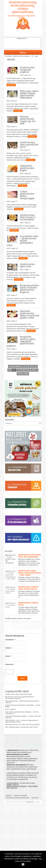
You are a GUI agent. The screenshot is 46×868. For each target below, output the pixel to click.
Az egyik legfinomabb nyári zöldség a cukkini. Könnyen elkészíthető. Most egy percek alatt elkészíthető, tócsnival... (23, 608)
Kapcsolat (9, 789)
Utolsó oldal (23, 374)
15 (10, 370)
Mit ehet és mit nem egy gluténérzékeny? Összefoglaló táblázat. (20, 699)
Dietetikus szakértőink (20, 789)
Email (8, 649)
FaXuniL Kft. (30, 795)
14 (36, 366)
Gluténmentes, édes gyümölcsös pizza (29, 145)
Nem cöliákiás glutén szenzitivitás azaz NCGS (21, 729)
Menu (23, 53)
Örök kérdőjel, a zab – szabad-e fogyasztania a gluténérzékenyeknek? (22, 723)
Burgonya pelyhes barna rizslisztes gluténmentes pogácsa (29, 289)
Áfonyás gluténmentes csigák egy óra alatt (28, 120)
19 (28, 370)
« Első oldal (14, 366)
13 (31, 366)
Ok (23, 864)
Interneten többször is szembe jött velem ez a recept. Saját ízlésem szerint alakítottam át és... (23, 592)
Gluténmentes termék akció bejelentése (18, 791)
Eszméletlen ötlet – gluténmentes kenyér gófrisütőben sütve (22, 241)
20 (33, 370)
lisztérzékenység (27, 776)
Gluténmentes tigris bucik (27, 265)
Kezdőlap (8, 56)
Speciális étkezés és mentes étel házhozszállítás (22, 726)
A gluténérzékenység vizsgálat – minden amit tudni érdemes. (23, 719)
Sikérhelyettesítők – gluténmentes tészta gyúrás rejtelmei (22, 704)
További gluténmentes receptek (18, 618)
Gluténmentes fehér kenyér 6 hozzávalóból (28, 217)
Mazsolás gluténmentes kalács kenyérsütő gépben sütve (29, 314)
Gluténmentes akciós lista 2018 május (19, 696)
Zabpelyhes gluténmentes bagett (27, 168)
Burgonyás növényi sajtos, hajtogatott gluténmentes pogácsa (21, 341)
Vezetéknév (11, 633)
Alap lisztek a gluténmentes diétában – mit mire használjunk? (22, 715)
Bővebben (11, 85)
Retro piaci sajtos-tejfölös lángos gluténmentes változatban (29, 94)
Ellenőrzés (10, 657)
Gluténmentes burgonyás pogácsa (27, 70)
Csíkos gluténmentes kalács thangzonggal (27, 195)
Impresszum (35, 791)
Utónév (9, 641)
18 (23, 370)
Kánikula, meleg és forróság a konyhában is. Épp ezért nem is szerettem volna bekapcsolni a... (23, 576)
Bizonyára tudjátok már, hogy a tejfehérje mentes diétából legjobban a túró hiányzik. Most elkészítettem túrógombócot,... (23, 560)
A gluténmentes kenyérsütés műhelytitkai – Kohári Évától (23, 708)
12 (26, 366)
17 (19, 370)
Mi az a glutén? (11, 711)
